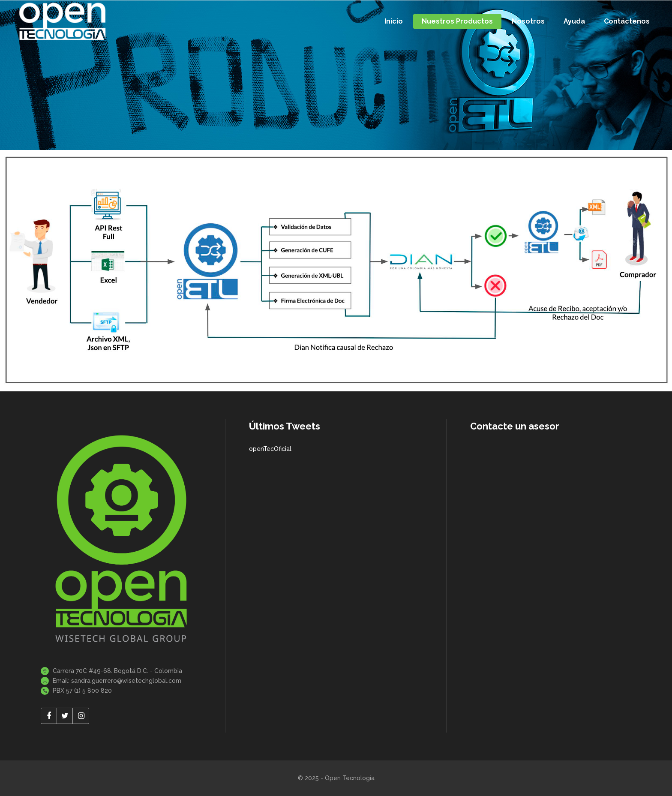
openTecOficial (270, 449)
